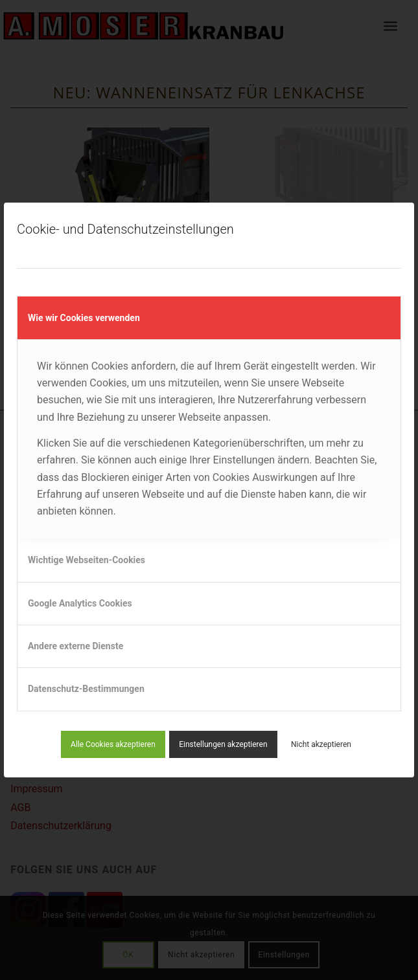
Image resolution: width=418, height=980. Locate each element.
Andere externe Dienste (75, 646)
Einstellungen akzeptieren (223, 744)
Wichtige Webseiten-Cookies (87, 560)
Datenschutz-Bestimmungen (86, 689)
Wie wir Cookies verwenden (84, 318)
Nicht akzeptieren (321, 744)
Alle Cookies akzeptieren (113, 744)
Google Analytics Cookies (80, 603)
